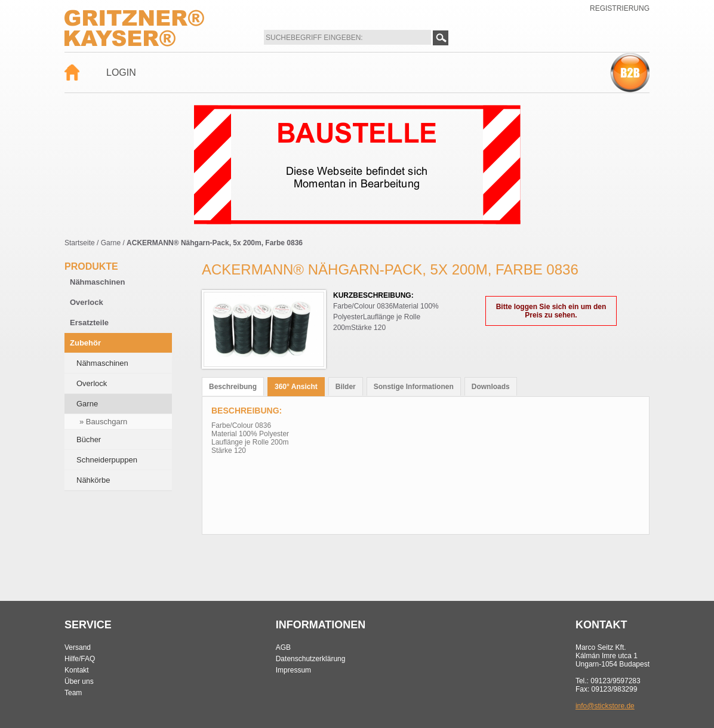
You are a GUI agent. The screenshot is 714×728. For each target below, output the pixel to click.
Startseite (80, 243)
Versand (78, 647)
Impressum (293, 670)
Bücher (89, 439)
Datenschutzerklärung (311, 659)
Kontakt (77, 670)
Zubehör (85, 343)
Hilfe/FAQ (80, 659)
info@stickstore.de (605, 706)
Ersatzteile (89, 323)
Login (121, 73)
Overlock (87, 302)
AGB (283, 647)
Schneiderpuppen (107, 460)
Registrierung (620, 8)
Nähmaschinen (97, 282)
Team (73, 693)
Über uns (79, 681)
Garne (111, 243)
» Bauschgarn (103, 422)
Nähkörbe (93, 480)
